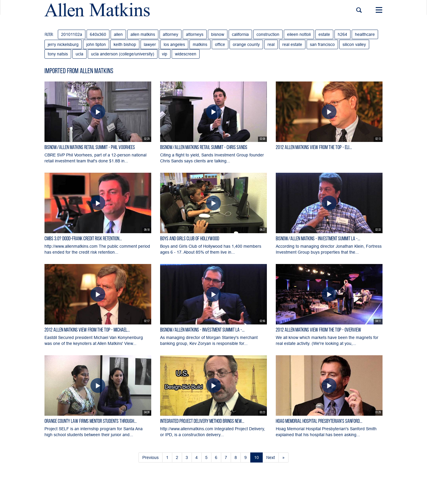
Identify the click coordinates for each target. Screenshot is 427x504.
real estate (292, 44)
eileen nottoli (299, 34)
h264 (342, 34)
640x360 (98, 34)
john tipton (96, 44)
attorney (171, 34)
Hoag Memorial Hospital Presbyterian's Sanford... (319, 421)
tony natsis (58, 54)
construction (268, 34)
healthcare (365, 34)
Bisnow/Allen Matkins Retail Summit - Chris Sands (204, 148)
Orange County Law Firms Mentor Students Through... (91, 421)
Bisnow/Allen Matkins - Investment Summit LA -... (318, 239)
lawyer (150, 44)
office (220, 44)
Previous (150, 457)
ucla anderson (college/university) (123, 54)
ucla (79, 54)
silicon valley (354, 44)
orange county (246, 44)
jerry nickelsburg (63, 44)
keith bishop (125, 44)
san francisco (322, 44)
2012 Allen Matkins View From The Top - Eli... (314, 148)
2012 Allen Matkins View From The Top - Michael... (87, 330)
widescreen (186, 54)
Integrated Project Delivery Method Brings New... (202, 421)
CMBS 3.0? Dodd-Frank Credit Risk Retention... (83, 239)
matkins (200, 44)
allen (118, 34)
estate (324, 34)
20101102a (72, 34)
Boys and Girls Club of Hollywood (190, 239)
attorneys (195, 34)
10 (256, 457)
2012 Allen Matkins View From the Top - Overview (318, 330)
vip (165, 54)
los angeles (174, 44)
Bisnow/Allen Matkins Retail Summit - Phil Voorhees (90, 148)
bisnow (218, 34)
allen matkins (143, 34)
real (271, 44)
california (240, 34)
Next (271, 457)
